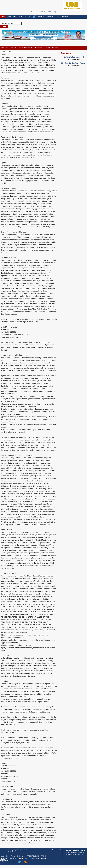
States (47, 48)
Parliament (55, 48)
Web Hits (44, 856)
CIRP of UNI (65, 17)
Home (3, 17)
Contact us (50, 17)
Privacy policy (5, 860)
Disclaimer (44, 859)
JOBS (57, 17)
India (2, 48)
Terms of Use (6, 51)
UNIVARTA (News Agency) (74, 57)
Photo (14, 17)
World (8, 48)
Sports (13, 48)
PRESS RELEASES (7, 20)
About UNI (41, 17)
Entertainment (38, 48)
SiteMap (20, 859)
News (9, 17)
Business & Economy (24, 48)
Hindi (20, 17)
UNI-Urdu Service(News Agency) (74, 63)
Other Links (66, 53)
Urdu (25, 17)
